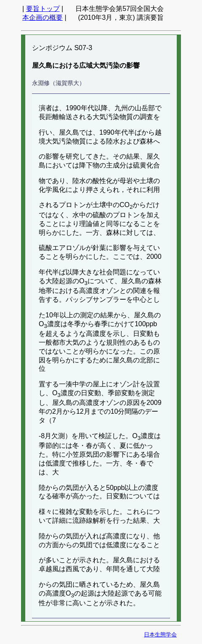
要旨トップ (43, 9)
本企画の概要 (43, 17)
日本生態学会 (160, 635)
